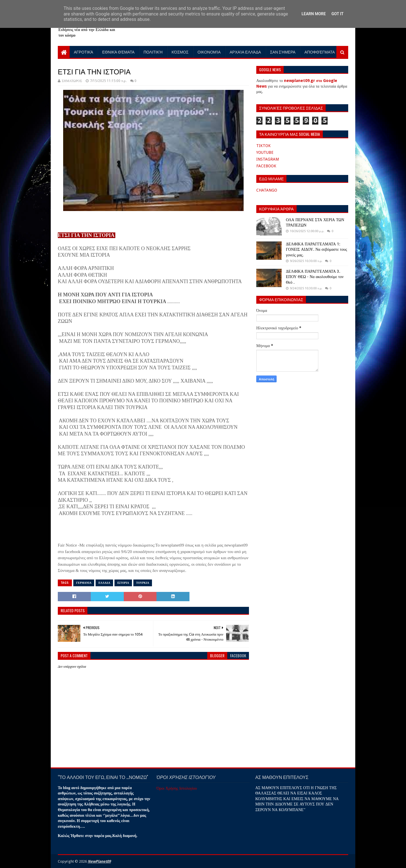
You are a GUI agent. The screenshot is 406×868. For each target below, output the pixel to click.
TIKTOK (263, 146)
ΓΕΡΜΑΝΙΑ (84, 583)
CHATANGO (267, 190)
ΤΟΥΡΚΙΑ (143, 583)
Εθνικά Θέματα (118, 52)
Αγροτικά (83, 52)
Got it (337, 14)
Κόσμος (180, 52)
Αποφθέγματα (320, 52)
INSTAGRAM (268, 159)
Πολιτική (153, 52)
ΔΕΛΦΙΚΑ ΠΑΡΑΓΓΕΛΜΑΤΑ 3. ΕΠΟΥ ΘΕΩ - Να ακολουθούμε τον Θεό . (315, 277)
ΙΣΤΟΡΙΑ (123, 583)
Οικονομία (209, 52)
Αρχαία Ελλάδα (245, 52)
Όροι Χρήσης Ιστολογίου (177, 788)
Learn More (314, 14)
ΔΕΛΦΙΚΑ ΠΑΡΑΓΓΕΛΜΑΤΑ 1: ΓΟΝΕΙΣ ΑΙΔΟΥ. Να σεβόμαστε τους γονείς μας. (316, 249)
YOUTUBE (265, 152)
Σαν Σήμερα (283, 52)
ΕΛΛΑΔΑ (104, 583)
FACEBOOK (266, 166)
